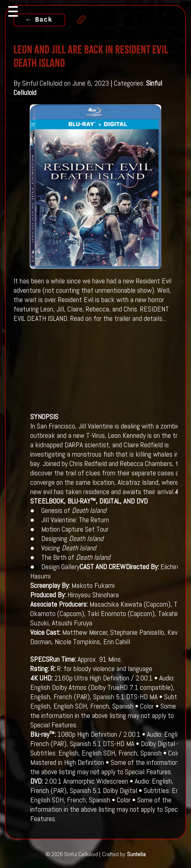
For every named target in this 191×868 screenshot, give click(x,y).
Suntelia (136, 854)
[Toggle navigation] (13, 11)
